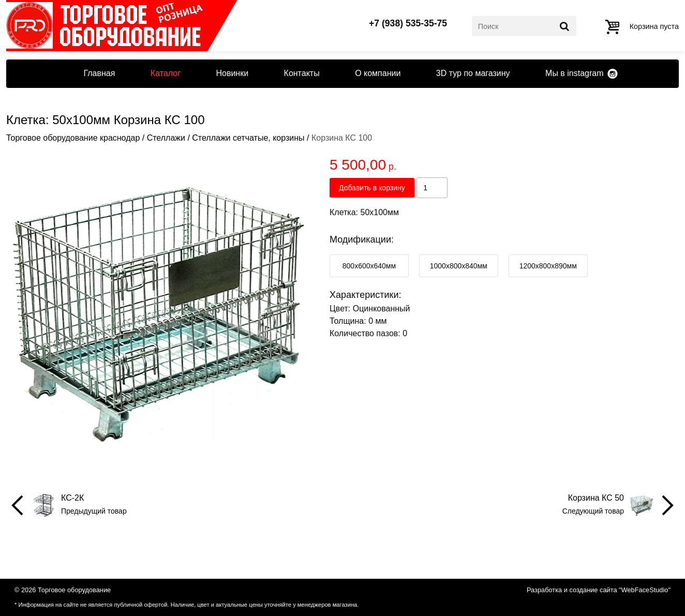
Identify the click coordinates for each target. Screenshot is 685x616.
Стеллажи (166, 138)
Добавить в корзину (372, 188)
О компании (378, 73)
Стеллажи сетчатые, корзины (248, 138)
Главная (99, 73)
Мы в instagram (574, 73)
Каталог (166, 73)
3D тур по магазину (473, 73)
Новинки (232, 73)
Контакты (302, 73)
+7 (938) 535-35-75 (408, 24)
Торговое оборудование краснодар (73, 138)
